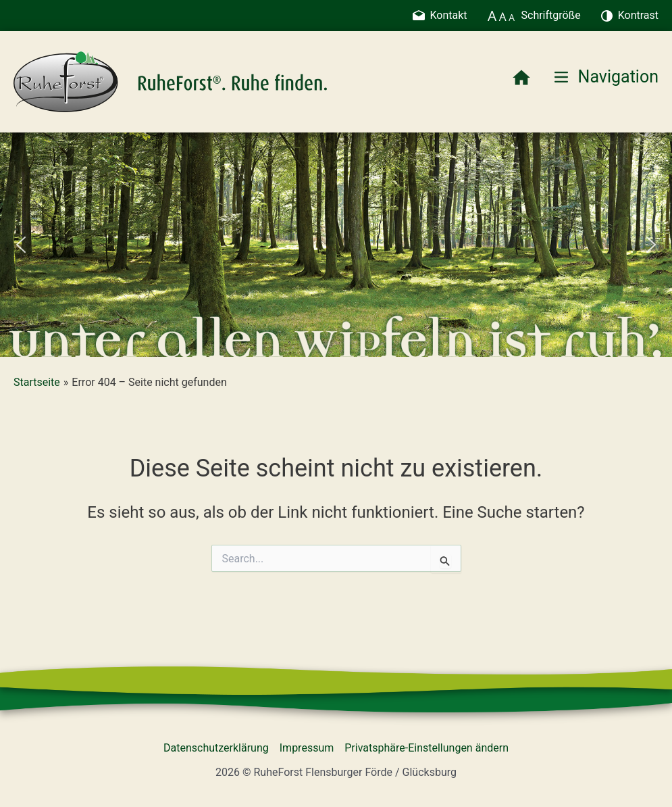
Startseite (37, 382)
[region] (336, 245)
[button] (21, 245)
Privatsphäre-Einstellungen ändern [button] (427, 748)
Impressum (307, 748)
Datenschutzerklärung (216, 748)
